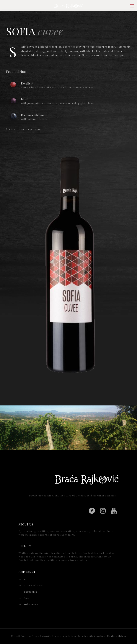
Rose (27, 598)
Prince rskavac (33, 585)
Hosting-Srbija (116, 636)
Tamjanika (30, 592)
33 (25, 579)
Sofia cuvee (31, 604)
